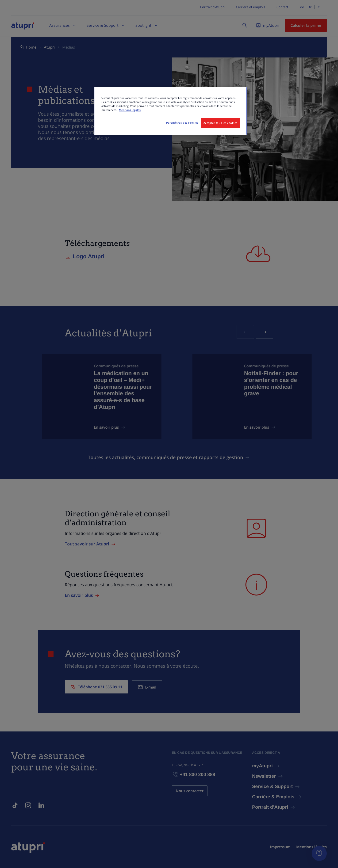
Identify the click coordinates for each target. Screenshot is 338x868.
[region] (171, 111)
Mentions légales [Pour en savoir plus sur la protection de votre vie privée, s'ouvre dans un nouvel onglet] (130, 110)
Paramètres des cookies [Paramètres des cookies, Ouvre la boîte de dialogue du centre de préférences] (182, 123)
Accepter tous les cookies (220, 123)
